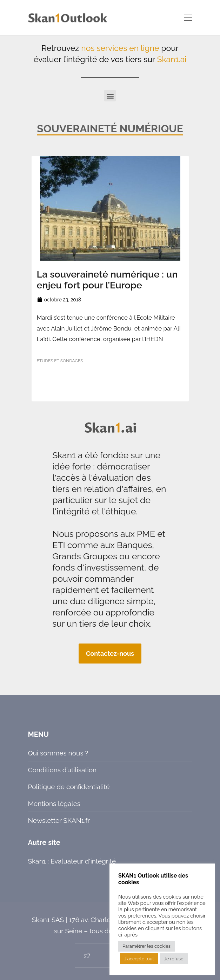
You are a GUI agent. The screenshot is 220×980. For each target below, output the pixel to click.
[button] (110, 96)
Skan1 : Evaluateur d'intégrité (72, 861)
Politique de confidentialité (69, 787)
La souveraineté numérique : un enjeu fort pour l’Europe (107, 280)
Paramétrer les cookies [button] (146, 946)
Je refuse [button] (174, 959)
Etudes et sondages (60, 361)
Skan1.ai (172, 59)
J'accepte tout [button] (139, 959)
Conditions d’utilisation (62, 770)
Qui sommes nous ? (58, 753)
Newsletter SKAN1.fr (59, 820)
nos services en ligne (120, 48)
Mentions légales (54, 804)
